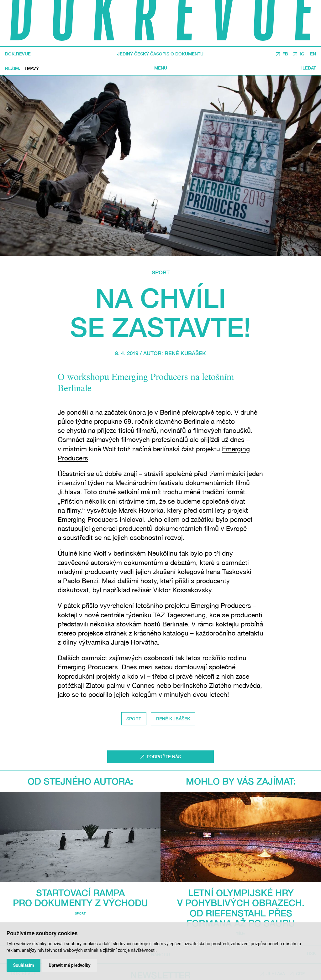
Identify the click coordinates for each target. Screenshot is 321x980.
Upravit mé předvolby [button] (69, 965)
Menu (161, 68)
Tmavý (32, 68)
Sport (161, 272)
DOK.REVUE (18, 54)
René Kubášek (185, 353)
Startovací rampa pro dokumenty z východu (80, 898)
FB (285, 54)
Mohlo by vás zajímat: (241, 781)
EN (313, 54)
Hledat (308, 68)
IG (302, 54)
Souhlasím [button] (24, 965)
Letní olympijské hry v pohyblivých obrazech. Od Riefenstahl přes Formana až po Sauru (241, 908)
